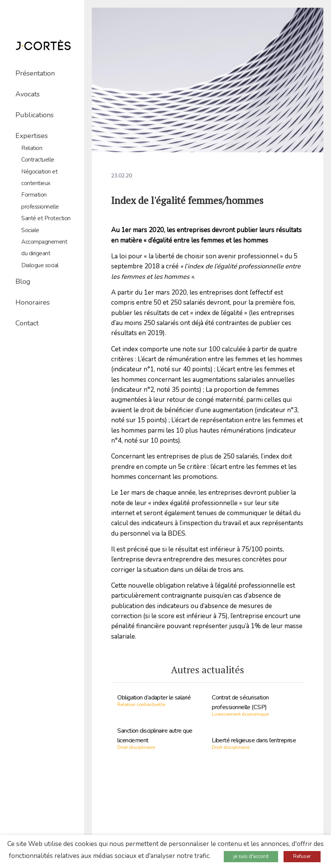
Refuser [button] (302, 856)
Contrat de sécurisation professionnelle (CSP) (240, 702)
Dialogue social (40, 265)
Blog (23, 281)
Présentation (35, 73)
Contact (27, 323)
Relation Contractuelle (38, 154)
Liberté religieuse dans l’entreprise (254, 740)
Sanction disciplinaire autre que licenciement (155, 736)
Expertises (32, 136)
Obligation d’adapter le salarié (154, 698)
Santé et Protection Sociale (46, 224)
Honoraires (33, 302)
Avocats (28, 94)
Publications (35, 115)
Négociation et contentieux (39, 177)
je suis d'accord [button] (251, 856)
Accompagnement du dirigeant (44, 248)
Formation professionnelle (40, 201)
